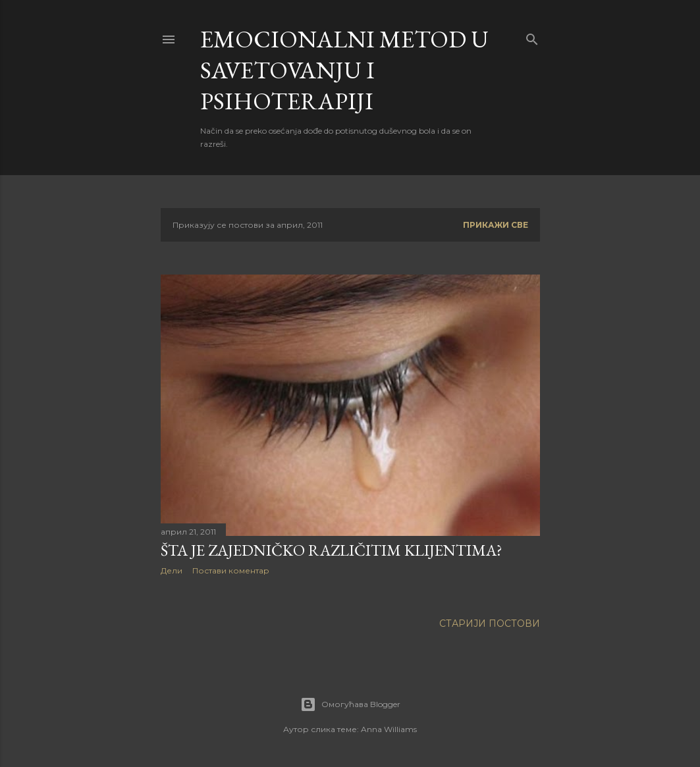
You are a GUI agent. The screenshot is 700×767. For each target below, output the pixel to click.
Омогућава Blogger (350, 704)
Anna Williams (389, 729)
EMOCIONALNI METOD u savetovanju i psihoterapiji (344, 70)
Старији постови (490, 623)
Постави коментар (231, 570)
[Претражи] (532, 37)
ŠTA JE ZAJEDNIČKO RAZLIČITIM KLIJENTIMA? (332, 550)
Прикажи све (496, 225)
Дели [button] (172, 570)
